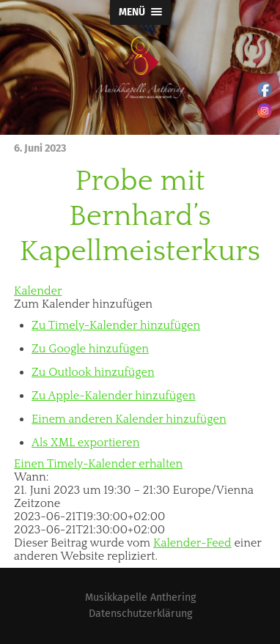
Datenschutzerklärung (140, 614)
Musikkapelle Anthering (140, 597)
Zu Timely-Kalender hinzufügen (116, 325)
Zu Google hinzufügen (90, 349)
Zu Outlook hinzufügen (93, 372)
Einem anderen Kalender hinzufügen (129, 419)
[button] (83, 304)
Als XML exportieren (85, 443)
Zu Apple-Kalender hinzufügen (114, 396)
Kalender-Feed (192, 543)
